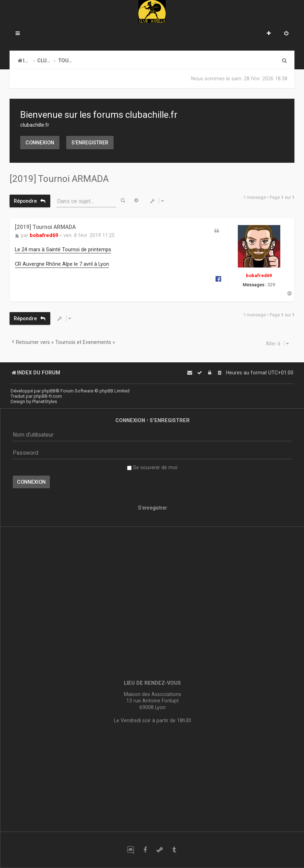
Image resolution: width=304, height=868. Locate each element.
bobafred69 (259, 275)
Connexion (40, 143)
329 (271, 285)
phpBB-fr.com (48, 396)
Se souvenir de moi (152, 467)
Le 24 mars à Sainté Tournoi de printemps (63, 249)
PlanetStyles (45, 401)
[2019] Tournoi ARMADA (59, 179)
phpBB (49, 391)
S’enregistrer (90, 143)
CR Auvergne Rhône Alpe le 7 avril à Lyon (62, 264)
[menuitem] (286, 34)
